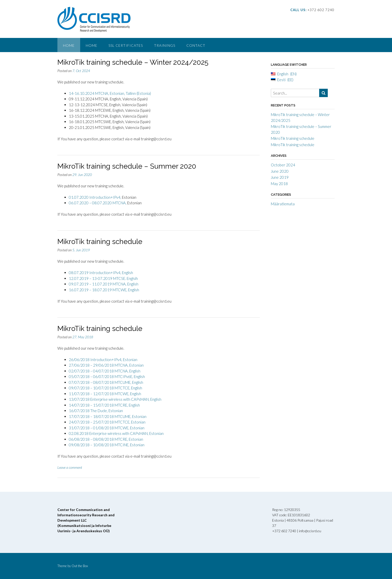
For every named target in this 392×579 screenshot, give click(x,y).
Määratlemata (283, 204)
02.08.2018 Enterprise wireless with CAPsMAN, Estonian (116, 433)
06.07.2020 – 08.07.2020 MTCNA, (98, 203)
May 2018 (279, 184)
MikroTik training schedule (100, 242)
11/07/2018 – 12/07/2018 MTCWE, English (105, 394)
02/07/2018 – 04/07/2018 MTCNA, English (105, 371)
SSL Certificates (126, 45)
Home (69, 45)
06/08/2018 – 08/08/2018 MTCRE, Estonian (106, 439)
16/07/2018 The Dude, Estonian (96, 411)
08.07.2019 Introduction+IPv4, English (101, 273)
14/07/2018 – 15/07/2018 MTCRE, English (104, 405)
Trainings (165, 45)
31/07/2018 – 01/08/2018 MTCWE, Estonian (107, 428)
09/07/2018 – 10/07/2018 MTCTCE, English (105, 388)
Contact (196, 45)
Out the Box (80, 566)
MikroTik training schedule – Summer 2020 (127, 166)
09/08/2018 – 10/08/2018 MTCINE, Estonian (107, 445)
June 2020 (280, 171)
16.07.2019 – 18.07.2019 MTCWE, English (104, 290)
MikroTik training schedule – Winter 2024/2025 (133, 62)
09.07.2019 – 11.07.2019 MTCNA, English (104, 284)
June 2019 (280, 177)
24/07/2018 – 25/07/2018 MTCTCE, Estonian (107, 422)
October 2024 (283, 165)
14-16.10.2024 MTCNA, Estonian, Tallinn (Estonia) (110, 93)
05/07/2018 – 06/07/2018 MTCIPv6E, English (107, 376)
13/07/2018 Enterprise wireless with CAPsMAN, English (115, 399)
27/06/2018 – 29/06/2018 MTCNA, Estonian (106, 365)
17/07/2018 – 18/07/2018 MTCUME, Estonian (108, 416)
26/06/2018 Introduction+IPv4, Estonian (103, 360)
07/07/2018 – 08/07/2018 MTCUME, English (106, 382)
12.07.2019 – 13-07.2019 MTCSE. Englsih (103, 278)
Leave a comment (70, 467)
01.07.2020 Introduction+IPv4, (95, 197)
